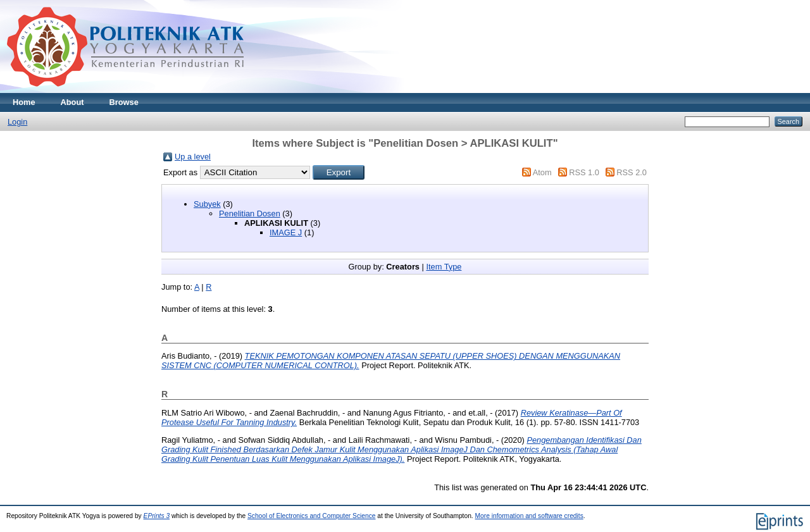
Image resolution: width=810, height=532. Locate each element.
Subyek (207, 204)
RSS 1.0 (584, 172)
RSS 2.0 (632, 172)
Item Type (444, 267)
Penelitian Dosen (250, 213)
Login (17, 122)
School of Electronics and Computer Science (312, 516)
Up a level (193, 157)
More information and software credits (529, 516)
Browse (124, 102)
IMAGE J (286, 232)
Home (24, 102)
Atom (542, 172)
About (72, 102)
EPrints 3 (157, 516)
